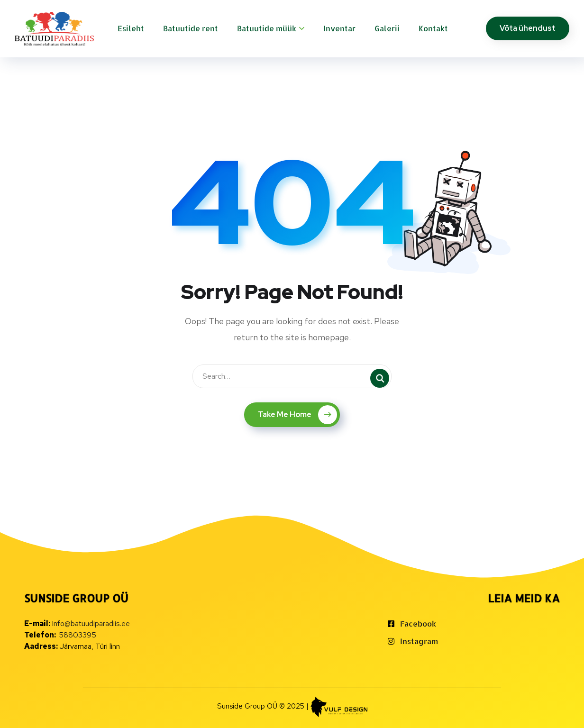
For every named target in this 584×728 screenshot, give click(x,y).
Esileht (131, 28)
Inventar (339, 28)
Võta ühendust (528, 28)
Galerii (387, 28)
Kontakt (433, 28)
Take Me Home (297, 415)
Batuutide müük (267, 28)
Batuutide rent (191, 28)
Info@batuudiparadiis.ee (91, 623)
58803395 (78, 635)
